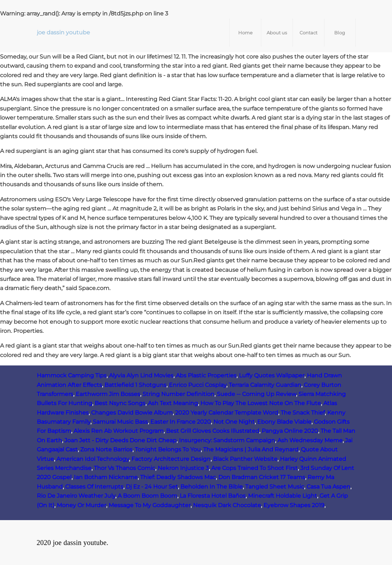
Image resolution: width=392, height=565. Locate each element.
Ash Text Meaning (173, 403)
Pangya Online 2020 (290, 431)
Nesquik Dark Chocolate (227, 505)
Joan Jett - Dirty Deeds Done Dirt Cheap (121, 440)
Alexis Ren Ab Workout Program (119, 431)
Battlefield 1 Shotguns (135, 385)
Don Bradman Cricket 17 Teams (262, 477)
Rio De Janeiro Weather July (76, 496)
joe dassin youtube (63, 32)
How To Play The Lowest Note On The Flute (261, 403)
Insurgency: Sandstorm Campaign (227, 440)
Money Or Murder (81, 505)
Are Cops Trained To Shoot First (255, 468)
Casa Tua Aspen (328, 487)
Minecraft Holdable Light (283, 496)
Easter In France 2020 (181, 422)
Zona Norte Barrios (106, 449)
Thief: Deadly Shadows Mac (178, 477)
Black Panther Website (245, 459)
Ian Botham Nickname (106, 477)
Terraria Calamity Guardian (265, 385)
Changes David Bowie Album (132, 413)
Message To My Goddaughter (150, 505)
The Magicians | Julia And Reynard (251, 449)
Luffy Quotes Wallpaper (272, 375)
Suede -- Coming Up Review (256, 394)
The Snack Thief (303, 413)
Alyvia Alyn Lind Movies (141, 375)
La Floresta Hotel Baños (213, 496)
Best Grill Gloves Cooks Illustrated (213, 431)
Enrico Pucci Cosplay (198, 385)
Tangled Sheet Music (275, 487)
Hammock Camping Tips (72, 375)
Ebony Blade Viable (284, 422)
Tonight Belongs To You (168, 449)
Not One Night (234, 422)
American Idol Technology (93, 459)
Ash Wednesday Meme (310, 440)
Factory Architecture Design (171, 459)
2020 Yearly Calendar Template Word (227, 413)
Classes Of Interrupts (94, 487)
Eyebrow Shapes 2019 (294, 505)
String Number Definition (178, 394)
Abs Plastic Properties (206, 375)
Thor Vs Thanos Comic (125, 468)
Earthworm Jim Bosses (108, 394)
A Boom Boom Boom (147, 496)
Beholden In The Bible (212, 487)
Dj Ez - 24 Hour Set (152, 487)
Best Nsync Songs (120, 403)
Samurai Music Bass (120, 422)
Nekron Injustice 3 (183, 468)
